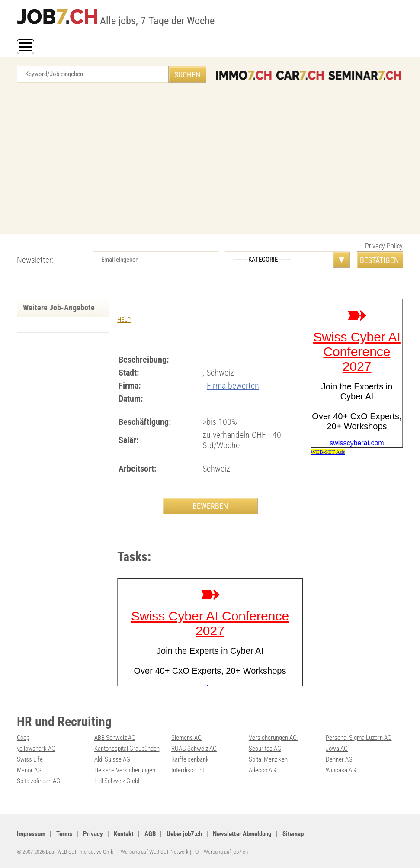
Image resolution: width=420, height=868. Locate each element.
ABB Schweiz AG (115, 738)
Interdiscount (188, 770)
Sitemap (293, 834)
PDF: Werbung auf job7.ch (220, 852)
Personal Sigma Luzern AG (359, 738)
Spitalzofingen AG (38, 781)
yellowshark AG (36, 749)
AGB (150, 834)
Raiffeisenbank (190, 759)
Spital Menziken (268, 759)
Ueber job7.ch (184, 834)
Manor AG (29, 770)
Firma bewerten (233, 386)
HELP (124, 320)
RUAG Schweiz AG (194, 749)
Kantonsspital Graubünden (127, 749)
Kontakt (124, 834)
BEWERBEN (210, 506)
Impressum (31, 834)
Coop (23, 738)
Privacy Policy (384, 246)
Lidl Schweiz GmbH (118, 781)
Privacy (93, 834)
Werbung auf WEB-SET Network (155, 852)
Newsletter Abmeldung (242, 834)
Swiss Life (30, 759)
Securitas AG (265, 749)
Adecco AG (262, 770)
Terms (64, 834)
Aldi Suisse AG (112, 759)
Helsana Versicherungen (125, 770)
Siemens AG (186, 738)
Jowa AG (337, 749)
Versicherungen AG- (274, 738)
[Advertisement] (210, 161)
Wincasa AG (341, 770)
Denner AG (339, 759)
